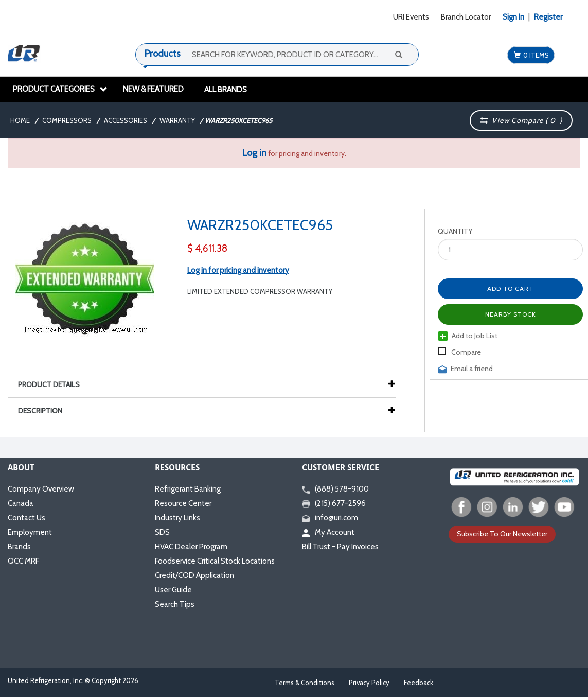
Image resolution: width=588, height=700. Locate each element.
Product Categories (60, 89)
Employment (30, 532)
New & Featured (153, 89)
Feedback (418, 682)
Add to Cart (510, 288)
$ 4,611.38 (207, 248)
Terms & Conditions (305, 682)
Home (20, 120)
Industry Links (177, 518)
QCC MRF (23, 561)
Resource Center (183, 503)
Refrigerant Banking (188, 489)
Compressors (67, 120)
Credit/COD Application (194, 575)
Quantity (455, 231)
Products (163, 54)
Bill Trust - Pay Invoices (340, 547)
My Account (328, 532)
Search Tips (175, 604)
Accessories (126, 120)
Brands (19, 547)
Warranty (177, 120)
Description (45, 411)
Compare (460, 352)
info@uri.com (330, 518)
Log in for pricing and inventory (238, 270)
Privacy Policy (369, 682)
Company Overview (41, 489)
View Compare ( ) (522, 120)
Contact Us (26, 518)
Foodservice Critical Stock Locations (215, 561)
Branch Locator (466, 17)
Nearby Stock (511, 314)
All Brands (226, 90)
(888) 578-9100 (335, 489)
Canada (21, 503)
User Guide (173, 590)
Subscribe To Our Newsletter (502, 534)
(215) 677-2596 (334, 503)
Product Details (54, 384)
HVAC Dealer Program (191, 547)
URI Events (411, 17)
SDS (162, 532)
